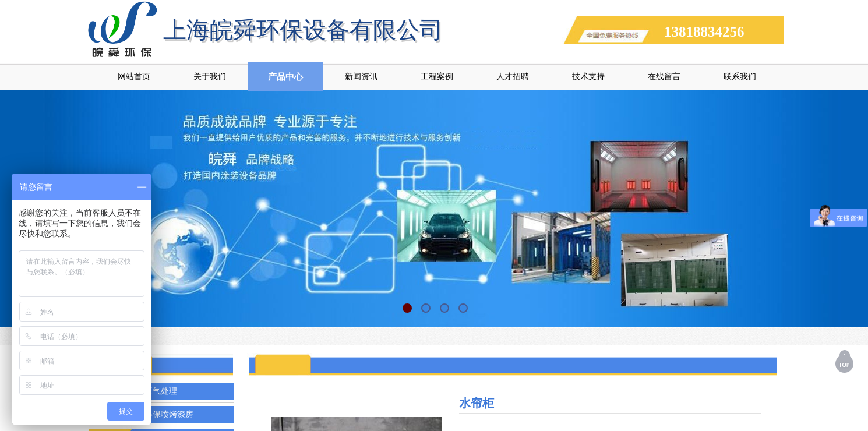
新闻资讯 (361, 77)
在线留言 (664, 77)
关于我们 (210, 77)
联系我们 (740, 77)
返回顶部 (845, 361)
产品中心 (285, 77)
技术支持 (588, 77)
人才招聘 (513, 77)
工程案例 (437, 77)
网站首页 (134, 77)
